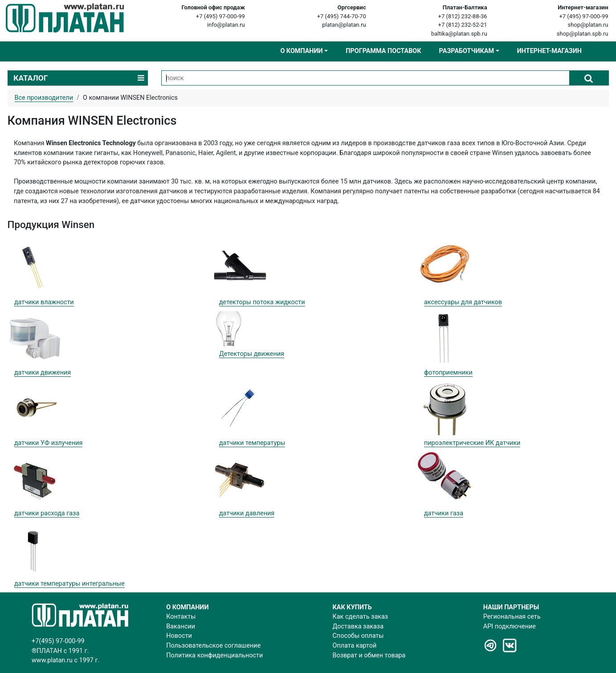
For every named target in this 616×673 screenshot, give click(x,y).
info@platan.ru (226, 25)
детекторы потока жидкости (262, 302)
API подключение (510, 626)
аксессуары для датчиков (463, 302)
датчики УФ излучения (49, 443)
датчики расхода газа (47, 513)
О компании (301, 51)
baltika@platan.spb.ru (459, 34)
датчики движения (43, 373)
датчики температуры (252, 443)
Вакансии (181, 626)
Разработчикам (467, 51)
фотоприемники (448, 373)
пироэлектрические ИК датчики (472, 443)
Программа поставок (383, 51)
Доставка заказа (358, 626)
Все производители (44, 98)
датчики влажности (44, 302)
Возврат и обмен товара (369, 655)
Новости (179, 636)
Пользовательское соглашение (213, 646)
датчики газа (444, 513)
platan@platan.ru (344, 25)
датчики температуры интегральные (69, 584)
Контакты (181, 617)
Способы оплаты (358, 636)
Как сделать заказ (361, 617)
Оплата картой (355, 646)
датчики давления (247, 513)
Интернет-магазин (549, 51)
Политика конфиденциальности (214, 655)
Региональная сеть (512, 617)
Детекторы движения (252, 354)
